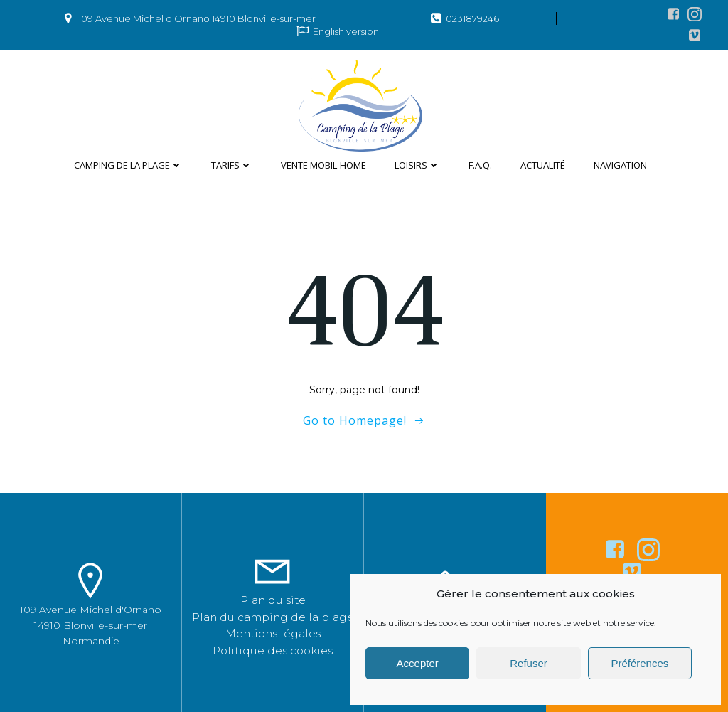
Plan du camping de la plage (273, 617)
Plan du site (273, 600)
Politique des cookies (273, 650)
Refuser (529, 663)
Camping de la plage (128, 165)
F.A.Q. (480, 165)
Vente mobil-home (323, 165)
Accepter (418, 663)
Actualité (543, 165)
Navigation (620, 165)
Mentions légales (273, 633)
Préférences (639, 663)
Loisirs (417, 165)
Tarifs (232, 165)
